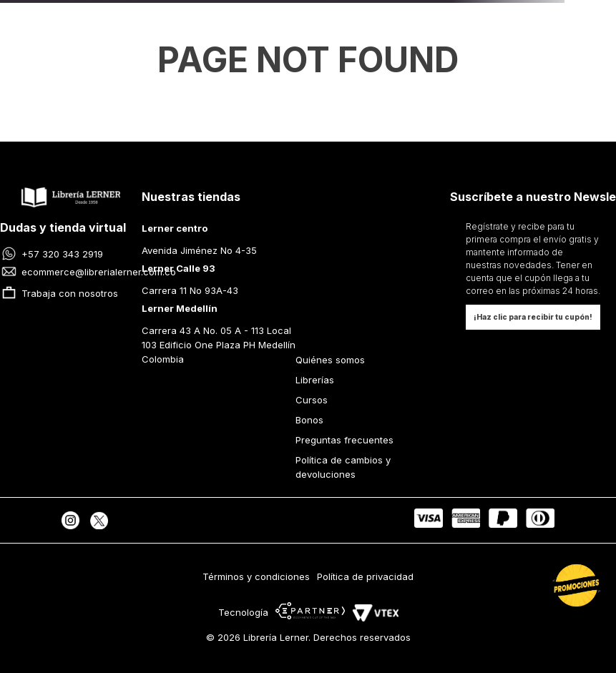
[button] (533, 317)
